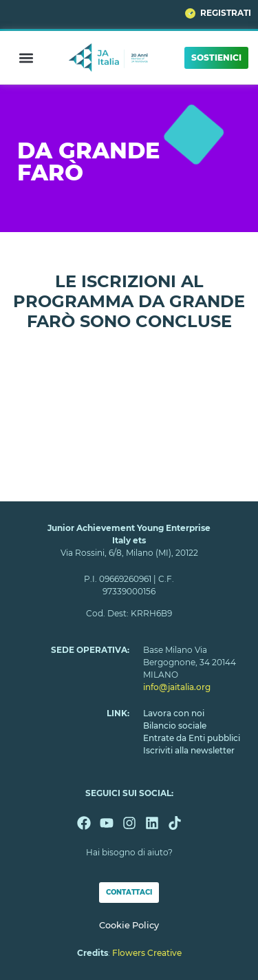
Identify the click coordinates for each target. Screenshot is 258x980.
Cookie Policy (129, 925)
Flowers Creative (147, 953)
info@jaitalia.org (177, 687)
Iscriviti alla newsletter (189, 750)
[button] (26, 58)
